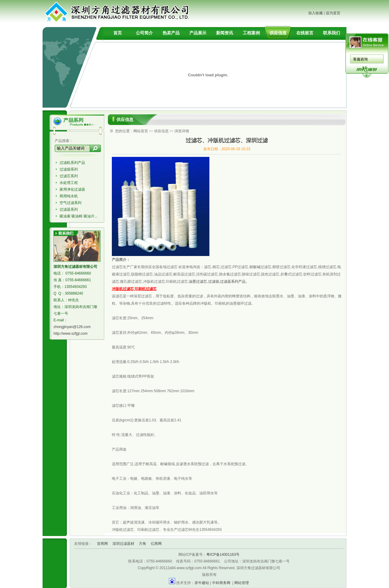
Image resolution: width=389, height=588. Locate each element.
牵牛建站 (202, 583)
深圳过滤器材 (123, 544)
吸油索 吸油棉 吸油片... (79, 216)
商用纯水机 (69, 196)
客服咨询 (360, 59)
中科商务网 (221, 583)
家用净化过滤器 (72, 189)
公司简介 (144, 33)
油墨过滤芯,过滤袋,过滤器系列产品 (217, 282)
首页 (118, 33)
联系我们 (332, 33)
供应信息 (278, 33)
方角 (143, 544)
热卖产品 (171, 33)
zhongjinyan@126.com (72, 327)
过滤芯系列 (69, 176)
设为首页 (333, 13)
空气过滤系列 (71, 203)
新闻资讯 (225, 33)
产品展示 (198, 33)
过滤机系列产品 (72, 163)
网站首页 (141, 131)
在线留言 (305, 33)
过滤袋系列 (69, 169)
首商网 (102, 544)
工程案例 (251, 33)
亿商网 (156, 544)
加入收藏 (315, 13)
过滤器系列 (69, 209)
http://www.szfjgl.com (71, 334)
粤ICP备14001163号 (223, 555)
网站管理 (242, 583)
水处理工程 (69, 183)
